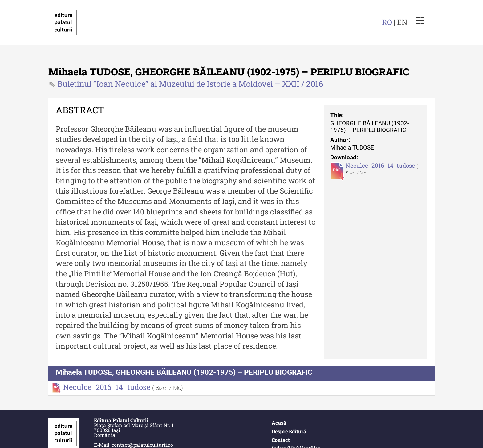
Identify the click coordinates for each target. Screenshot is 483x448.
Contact (281, 440)
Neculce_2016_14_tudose (381, 165)
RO (387, 22)
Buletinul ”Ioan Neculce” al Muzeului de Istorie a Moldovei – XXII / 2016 (190, 84)
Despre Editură (289, 431)
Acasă (279, 423)
